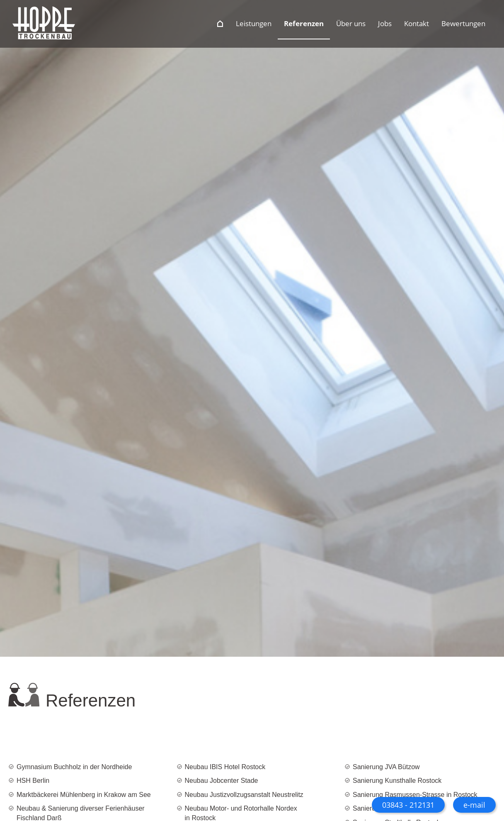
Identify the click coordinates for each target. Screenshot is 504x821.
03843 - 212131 (408, 805)
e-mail (474, 805)
